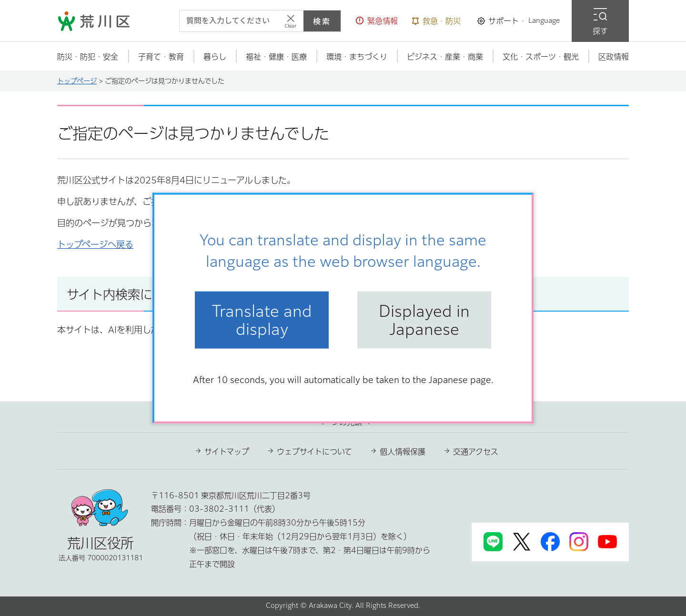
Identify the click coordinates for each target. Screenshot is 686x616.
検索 (322, 21)
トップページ (77, 81)
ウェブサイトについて (314, 452)
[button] (377, 21)
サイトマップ (227, 452)
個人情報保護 (403, 452)
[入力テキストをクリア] (291, 21)
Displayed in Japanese (424, 320)
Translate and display (262, 320)
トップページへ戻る (95, 244)
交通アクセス (476, 452)
